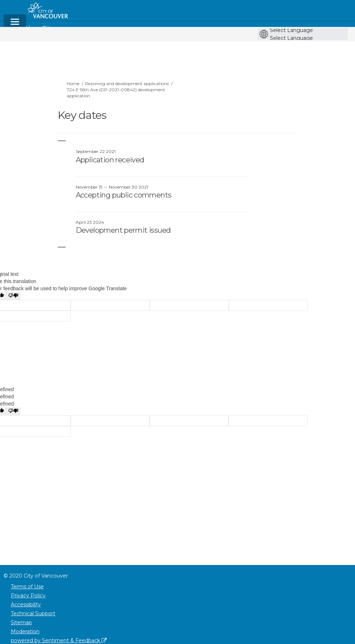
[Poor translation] (13, 296)
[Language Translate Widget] (305, 30)
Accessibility (26, 604)
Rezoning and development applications (127, 84)
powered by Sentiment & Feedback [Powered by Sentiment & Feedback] (59, 640)
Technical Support (33, 613)
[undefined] (13, 411)
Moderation (25, 631)
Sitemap (21, 622)
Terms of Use (27, 587)
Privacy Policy (28, 596)
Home (73, 84)
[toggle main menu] (15, 25)
